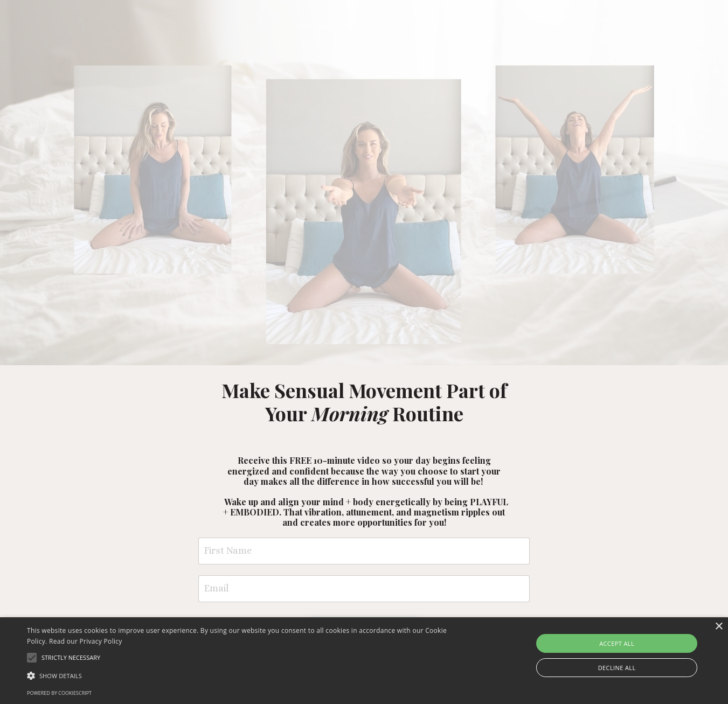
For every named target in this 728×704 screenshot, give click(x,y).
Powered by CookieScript (59, 693)
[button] (246, 675)
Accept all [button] (617, 643)
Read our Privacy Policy (86, 641)
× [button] (719, 627)
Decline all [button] (617, 668)
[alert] (364, 661)
